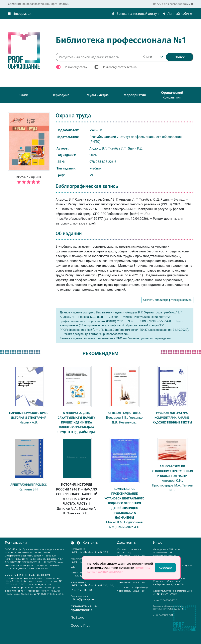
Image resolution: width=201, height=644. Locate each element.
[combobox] (152, 57)
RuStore (77, 627)
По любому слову (75, 67)
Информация (21, 14)
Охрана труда (73, 116)
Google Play (80, 635)
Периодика (60, 95)
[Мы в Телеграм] (78, 552)
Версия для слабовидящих (173, 4)
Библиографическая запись (87, 186)
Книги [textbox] (147, 57)
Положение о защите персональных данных (131, 590)
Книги (23, 95)
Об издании (69, 233)
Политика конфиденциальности (131, 581)
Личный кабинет (178, 14)
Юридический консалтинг (172, 95)
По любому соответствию (119, 67)
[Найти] (180, 57)
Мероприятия (135, 95)
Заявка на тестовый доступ (135, 14)
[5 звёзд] (29, 182)
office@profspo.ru (83, 609)
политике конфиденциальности (119, 570)
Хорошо (165, 568)
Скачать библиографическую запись (167, 300)
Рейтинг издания (29, 181)
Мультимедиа (98, 95)
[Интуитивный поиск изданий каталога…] (98, 57)
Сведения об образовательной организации (39, 4)
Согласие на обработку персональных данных (132, 599)
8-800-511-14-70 (81, 585)
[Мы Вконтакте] (72, 552)
